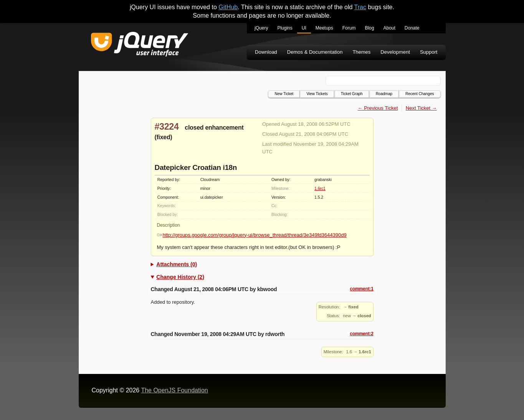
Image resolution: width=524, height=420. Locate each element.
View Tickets (317, 94)
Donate (412, 28)
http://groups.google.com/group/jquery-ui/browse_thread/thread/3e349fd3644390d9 (252, 235)
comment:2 (361, 334)
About (389, 28)
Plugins (285, 28)
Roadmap (384, 94)
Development (395, 52)
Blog (369, 28)
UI (304, 28)
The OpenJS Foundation (174, 390)
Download (266, 52)
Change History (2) (180, 277)
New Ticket (284, 94)
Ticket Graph (352, 94)
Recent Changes (420, 94)
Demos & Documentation (315, 52)
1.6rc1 (320, 189)
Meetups (324, 28)
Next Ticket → (421, 108)
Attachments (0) (177, 264)
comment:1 (361, 289)
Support (429, 52)
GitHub (228, 7)
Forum (349, 28)
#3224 (167, 127)
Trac (360, 7)
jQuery (261, 28)
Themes (361, 52)
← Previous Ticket (378, 108)
